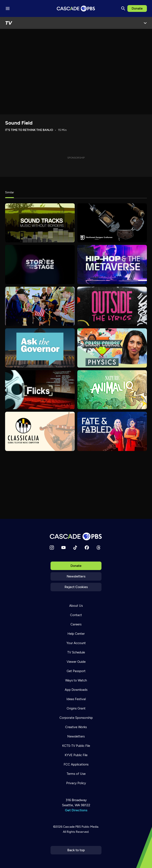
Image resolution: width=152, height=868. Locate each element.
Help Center (76, 634)
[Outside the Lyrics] (112, 306)
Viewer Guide (76, 662)
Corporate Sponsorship (76, 718)
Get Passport (76, 671)
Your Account (76, 643)
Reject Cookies (76, 587)
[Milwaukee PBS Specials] (40, 306)
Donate (137, 8)
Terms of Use (76, 774)
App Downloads (76, 690)
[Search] (123, 8)
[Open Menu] (145, 23)
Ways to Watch (76, 680)
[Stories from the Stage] (40, 265)
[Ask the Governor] (40, 348)
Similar (10, 192)
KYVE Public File (76, 755)
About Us (76, 606)
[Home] (76, 536)
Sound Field (19, 123)
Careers (76, 624)
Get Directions (76, 810)
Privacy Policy (76, 783)
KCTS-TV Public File (76, 746)
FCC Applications (76, 764)
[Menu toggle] (8, 8)
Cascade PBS (72, 827)
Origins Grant (76, 708)
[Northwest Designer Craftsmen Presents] (112, 223)
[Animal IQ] (112, 390)
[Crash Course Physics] (112, 348)
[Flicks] (40, 390)
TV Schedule (76, 652)
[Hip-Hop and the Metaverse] (112, 265)
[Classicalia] (40, 431)
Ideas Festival (76, 699)
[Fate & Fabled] (112, 431)
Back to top (76, 850)
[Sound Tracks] (40, 223)
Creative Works (76, 727)
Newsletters (76, 576)
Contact (76, 615)
